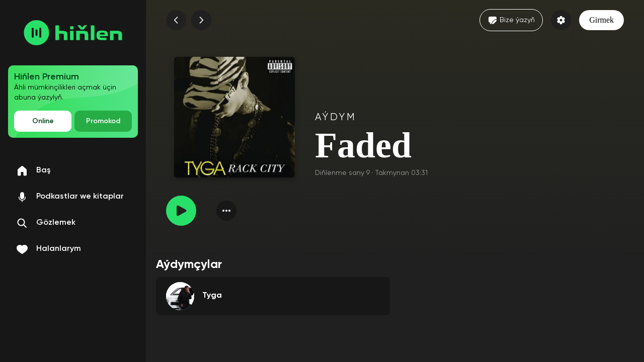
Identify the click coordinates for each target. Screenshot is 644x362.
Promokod (103, 121)
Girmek (601, 20)
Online (43, 121)
